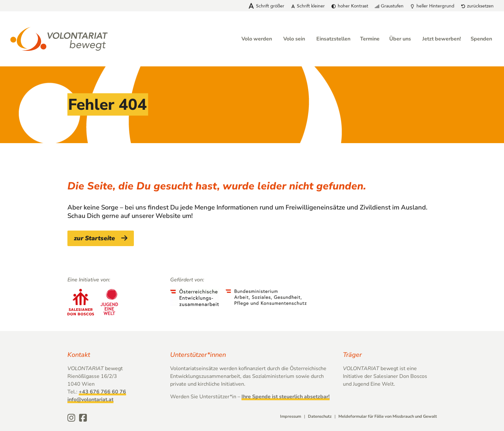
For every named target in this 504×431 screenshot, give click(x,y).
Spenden (481, 39)
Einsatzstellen (333, 39)
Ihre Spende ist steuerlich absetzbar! (286, 397)
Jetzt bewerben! (442, 39)
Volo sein (294, 39)
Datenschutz (320, 416)
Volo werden (257, 39)
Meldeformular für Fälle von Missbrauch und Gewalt (388, 416)
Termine (370, 39)
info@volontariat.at (90, 400)
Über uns (400, 39)
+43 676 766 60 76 (102, 392)
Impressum (291, 416)
